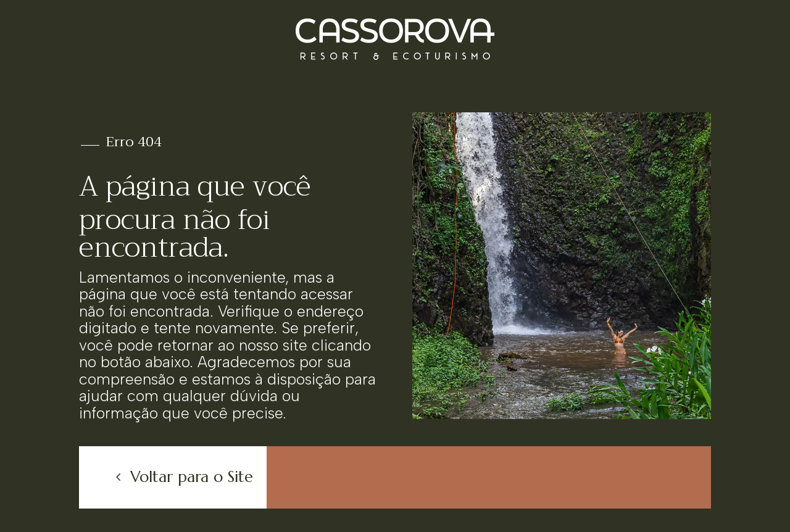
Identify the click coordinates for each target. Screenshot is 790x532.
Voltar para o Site (192, 477)
